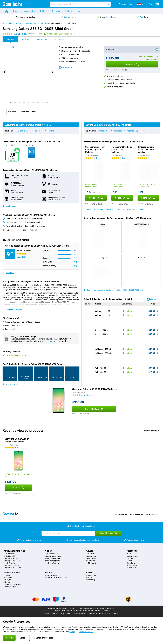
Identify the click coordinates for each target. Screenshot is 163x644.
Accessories (29, 11)
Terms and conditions (96, 614)
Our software (90, 578)
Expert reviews (24, 131)
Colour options (142, 131)
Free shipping (97, 204)
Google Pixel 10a (9, 563)
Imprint (69, 614)
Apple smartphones (51, 554)
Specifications (37, 131)
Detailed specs (10, 206)
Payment (7, 575)
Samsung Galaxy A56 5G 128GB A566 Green (60, 23)
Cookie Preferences (80, 614)
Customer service (73, 11)
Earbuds (130, 561)
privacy (72, 632)
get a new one (47, 341)
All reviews (8, 273)
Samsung (20, 23)
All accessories (132, 568)
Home (5, 23)
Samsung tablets (91, 556)
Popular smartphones (14, 551)
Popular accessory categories (122, 131)
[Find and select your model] (80, 4)
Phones (48, 551)
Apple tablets (90, 554)
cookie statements (86, 632)
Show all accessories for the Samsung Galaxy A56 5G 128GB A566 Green (114, 209)
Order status (8, 578)
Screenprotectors (133, 556)
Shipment (7, 582)
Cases (129, 554)
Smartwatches (132, 565)
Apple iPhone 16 (9, 556)
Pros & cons (49, 131)
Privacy (62, 614)
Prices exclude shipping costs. (105, 609)
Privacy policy (90, 580)
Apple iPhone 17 (9, 554)
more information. (104, 611)
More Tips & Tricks (11, 384)
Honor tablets (90, 561)
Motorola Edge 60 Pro (11, 565)
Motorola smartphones (52, 561)
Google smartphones (52, 563)
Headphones (131, 563)
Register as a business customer (56, 578)
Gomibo (89, 572)
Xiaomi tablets (91, 558)
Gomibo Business (51, 575)
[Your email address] (68, 533)
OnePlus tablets (91, 563)
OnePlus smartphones (52, 558)
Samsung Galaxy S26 (11, 558)
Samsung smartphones (53, 556)
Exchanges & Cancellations (13, 584)
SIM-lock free (66, 67)
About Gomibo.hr (51, 614)
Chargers (130, 558)
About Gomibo (91, 575)
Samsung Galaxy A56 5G (34, 23)
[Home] (7, 11)
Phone (16, 11)
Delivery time (8, 580)
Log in (132, 4)
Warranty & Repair (10, 587)
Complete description (12, 309)
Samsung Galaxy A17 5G (12, 568)
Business (56, 11)
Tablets (43, 11)
